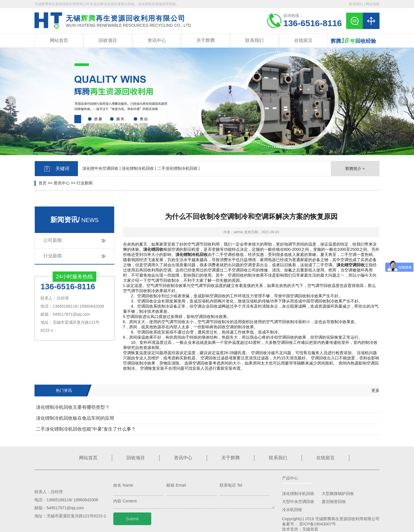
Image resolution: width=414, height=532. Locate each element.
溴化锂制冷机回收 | (139, 168)
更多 (375, 390)
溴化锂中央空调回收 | (101, 168)
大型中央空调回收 (298, 502)
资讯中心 (157, 40)
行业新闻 (85, 183)
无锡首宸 (310, 529)
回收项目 (108, 40)
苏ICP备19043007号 (318, 524)
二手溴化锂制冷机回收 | (179, 168)
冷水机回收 (292, 510)
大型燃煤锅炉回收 (338, 494)
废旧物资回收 (334, 502)
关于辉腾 (206, 40)
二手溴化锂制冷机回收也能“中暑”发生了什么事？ (86, 429)
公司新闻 (53, 240)
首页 (43, 183)
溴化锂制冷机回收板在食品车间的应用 (75, 418)
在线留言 (303, 40)
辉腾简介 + (355, 169)
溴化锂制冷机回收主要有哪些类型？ (73, 407)
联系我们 (356, 4)
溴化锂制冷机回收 (298, 494)
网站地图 (373, 4)
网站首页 (59, 40)
